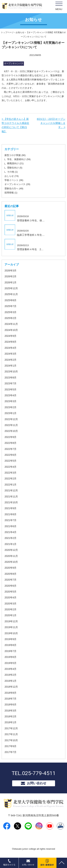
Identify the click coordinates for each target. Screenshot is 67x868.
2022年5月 (10, 461)
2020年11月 (11, 556)
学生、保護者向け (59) (19, 159)
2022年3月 (10, 473)
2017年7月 (10, 752)
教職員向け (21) (15, 163)
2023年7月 (10, 383)
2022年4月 (10, 467)
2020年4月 (10, 597)
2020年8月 (10, 574)
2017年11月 (11, 734)
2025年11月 (11, 294)
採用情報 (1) (11, 193)
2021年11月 (11, 497)
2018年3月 (10, 711)
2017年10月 (11, 740)
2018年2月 (10, 716)
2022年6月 (10, 455)
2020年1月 (10, 615)
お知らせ (20, 32)
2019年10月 (11, 633)
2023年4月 (10, 395)
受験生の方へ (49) (14, 189)
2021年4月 (10, 532)
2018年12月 (11, 687)
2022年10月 (11, 431)
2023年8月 (10, 378)
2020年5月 (10, 592)
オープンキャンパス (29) (17, 184)
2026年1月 (10, 282)
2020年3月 (10, 604)
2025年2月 (10, 318)
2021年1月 (10, 544)
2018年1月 (10, 722)
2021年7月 (10, 520)
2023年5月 (10, 389)
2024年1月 (10, 366)
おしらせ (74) (12, 176)
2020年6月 (10, 586)
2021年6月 (10, 526)
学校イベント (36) (14, 180)
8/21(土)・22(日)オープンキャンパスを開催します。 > (51, 123)
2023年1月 (10, 413)
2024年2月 (10, 360)
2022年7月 (10, 449)
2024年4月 (10, 348)
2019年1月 (10, 681)
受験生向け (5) (15, 168)
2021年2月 (10, 538)
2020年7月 (10, 580)
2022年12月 (11, 419)
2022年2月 (10, 479)
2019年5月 (10, 663)
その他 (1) (12, 172)
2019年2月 (10, 675)
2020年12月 (11, 550)
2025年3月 (10, 312)
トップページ (7, 32)
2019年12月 (11, 621)
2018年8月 (10, 693)
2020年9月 (10, 568)
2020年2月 (10, 609)
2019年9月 (10, 639)
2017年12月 (11, 728)
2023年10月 (11, 371)
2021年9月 (10, 508)
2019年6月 (10, 657)
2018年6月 (10, 705)
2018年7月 (10, 699)
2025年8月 (10, 300)
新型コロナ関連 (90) (15, 155)
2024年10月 (11, 330)
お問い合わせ (37, 783)
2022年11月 (11, 425)
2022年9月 (10, 437)
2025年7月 (10, 306)
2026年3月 (10, 271)
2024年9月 (10, 336)
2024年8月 (10, 342)
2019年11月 (11, 627)
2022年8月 (10, 443)
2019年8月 (10, 645)
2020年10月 (11, 562)
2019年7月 (10, 651)
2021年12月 (11, 490)
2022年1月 (10, 485)
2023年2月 (10, 407)
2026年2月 (10, 276)
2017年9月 (10, 746)
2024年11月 (11, 324)
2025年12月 (11, 288)
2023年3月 (10, 401)
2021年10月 (11, 502)
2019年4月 (10, 669)
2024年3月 (10, 354)
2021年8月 (10, 514)
